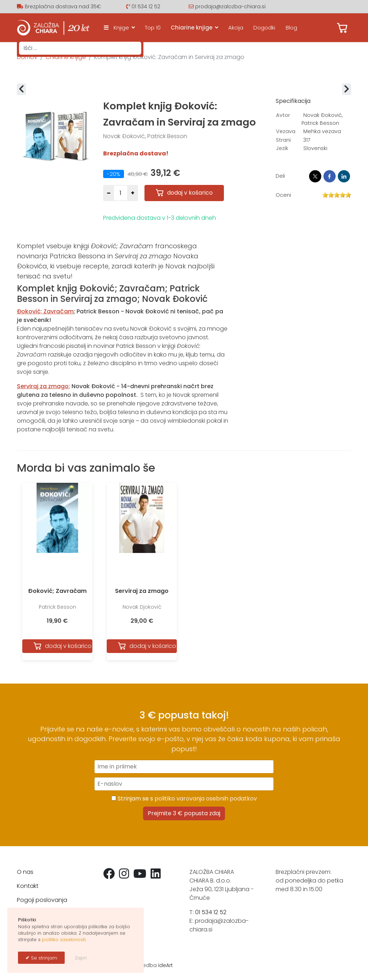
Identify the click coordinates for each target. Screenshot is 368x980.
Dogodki (264, 28)
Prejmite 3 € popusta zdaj (184, 813)
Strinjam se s (184, 798)
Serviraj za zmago (142, 591)
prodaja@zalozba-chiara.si (230, 6)
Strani (283, 140)
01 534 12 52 (146, 6)
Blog (291, 28)
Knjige (115, 28)
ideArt (165, 965)
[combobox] (80, 48)
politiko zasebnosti (64, 940)
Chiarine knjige (192, 28)
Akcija (236, 28)
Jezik (282, 148)
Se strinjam (43, 958)
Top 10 (153, 28)
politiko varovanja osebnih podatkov (206, 798)
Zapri (81, 958)
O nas (25, 872)
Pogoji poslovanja (42, 900)
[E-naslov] (184, 784)
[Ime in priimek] (184, 767)
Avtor (283, 115)
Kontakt (28, 886)
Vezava (286, 131)
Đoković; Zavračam (57, 591)
